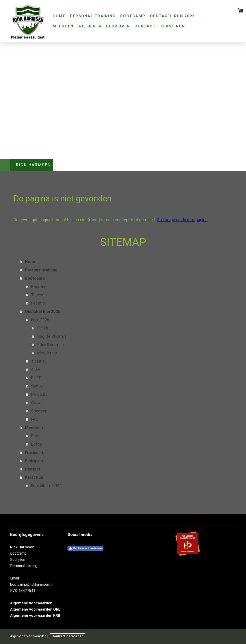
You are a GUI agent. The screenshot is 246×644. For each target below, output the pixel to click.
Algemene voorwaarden (31, 603)
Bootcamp (133, 16)
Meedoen (63, 26)
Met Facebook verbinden (85, 548)
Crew (36, 403)
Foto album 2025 (46, 486)
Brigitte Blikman (52, 336)
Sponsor (39, 411)
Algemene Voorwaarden (28, 636)
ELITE (36, 378)
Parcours (39, 394)
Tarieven (39, 295)
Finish (43, 328)
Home (59, 16)
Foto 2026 (40, 320)
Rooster (38, 287)
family (37, 386)
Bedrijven (118, 26)
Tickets (38, 361)
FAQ (35, 419)
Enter (36, 436)
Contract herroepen (68, 636)
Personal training (93, 16)
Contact (145, 26)
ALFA (36, 369)
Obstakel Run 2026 (172, 16)
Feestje (38, 303)
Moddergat (47, 353)
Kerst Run (173, 26)
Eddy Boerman (51, 345)
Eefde (37, 444)
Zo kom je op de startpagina (182, 220)
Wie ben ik (90, 26)
